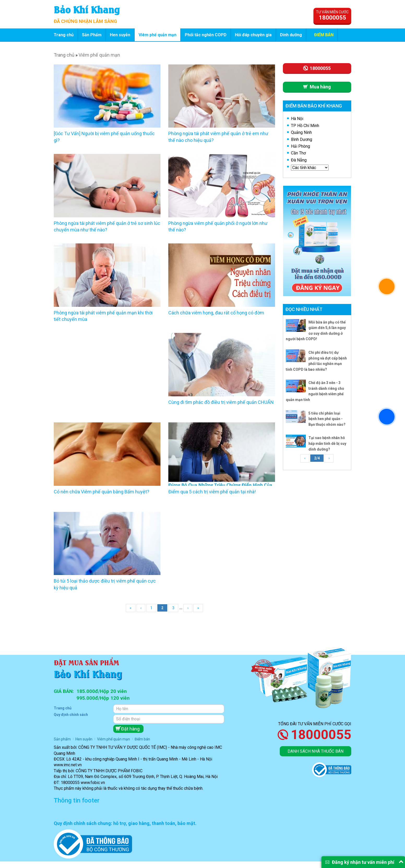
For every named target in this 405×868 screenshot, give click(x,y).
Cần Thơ (298, 153)
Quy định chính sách (71, 715)
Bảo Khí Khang (87, 9)
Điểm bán (324, 35)
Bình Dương (302, 139)
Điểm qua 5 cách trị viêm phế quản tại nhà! (212, 492)
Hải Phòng (300, 146)
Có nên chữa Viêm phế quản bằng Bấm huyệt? (102, 492)
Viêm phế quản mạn (157, 35)
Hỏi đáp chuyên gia (253, 35)
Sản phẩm (62, 739)
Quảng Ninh (301, 132)
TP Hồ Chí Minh (305, 126)
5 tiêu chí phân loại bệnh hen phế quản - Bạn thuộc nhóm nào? (327, 419)
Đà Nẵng (299, 160)
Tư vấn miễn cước (332, 15)
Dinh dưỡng (291, 35)
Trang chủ (64, 35)
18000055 (321, 735)
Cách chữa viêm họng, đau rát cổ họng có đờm (216, 313)
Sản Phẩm (92, 35)
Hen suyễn (120, 35)
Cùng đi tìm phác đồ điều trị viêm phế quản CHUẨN (221, 402)
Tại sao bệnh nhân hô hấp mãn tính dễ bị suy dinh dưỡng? (327, 443)
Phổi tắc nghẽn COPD (206, 35)
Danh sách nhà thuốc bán (315, 751)
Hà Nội (297, 119)
